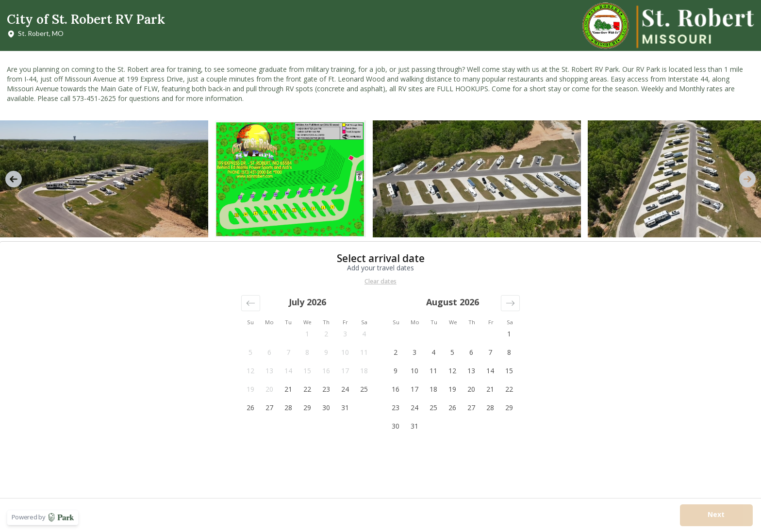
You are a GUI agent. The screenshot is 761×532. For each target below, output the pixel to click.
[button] (251, 303)
